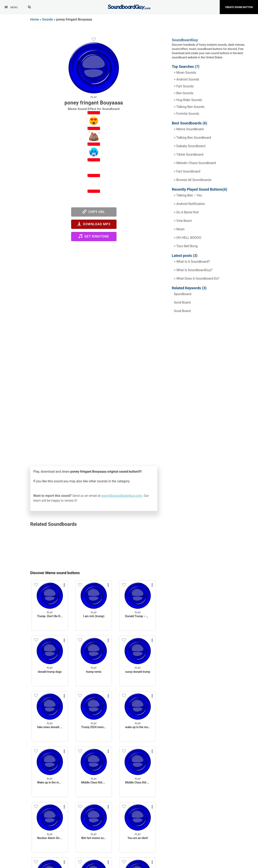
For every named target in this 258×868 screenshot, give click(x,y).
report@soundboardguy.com (122, 496)
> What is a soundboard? (192, 262)
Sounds (48, 19)
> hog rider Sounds (188, 100)
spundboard (183, 294)
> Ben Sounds (184, 93)
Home (35, 19)
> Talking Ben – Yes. (188, 195)
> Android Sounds (187, 79)
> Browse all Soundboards (193, 180)
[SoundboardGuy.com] (129, 7)
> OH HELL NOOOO (188, 238)
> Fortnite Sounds (187, 114)
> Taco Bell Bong (186, 246)
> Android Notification (190, 204)
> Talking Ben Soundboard (193, 138)
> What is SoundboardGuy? (193, 270)
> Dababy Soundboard (190, 146)
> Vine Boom (183, 221)
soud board (182, 311)
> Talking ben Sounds (189, 107)
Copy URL (94, 212)
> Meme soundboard (189, 129)
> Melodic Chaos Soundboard (195, 163)
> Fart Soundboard (187, 171)
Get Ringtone (94, 236)
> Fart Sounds (184, 86)
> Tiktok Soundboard (189, 154)
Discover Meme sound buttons (55, 573)
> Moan (179, 229)
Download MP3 (94, 224)
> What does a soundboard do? (197, 278)
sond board (182, 302)
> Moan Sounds (185, 73)
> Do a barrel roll (186, 212)
